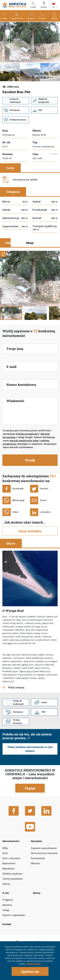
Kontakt (42, 18)
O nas (6, 893)
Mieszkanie (8, 868)
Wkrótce (35, 863)
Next (57, 279)
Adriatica (7, 905)
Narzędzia (36, 841)
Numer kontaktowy (21, 385)
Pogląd (30, 788)
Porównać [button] (16, 110)
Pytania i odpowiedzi (14, 915)
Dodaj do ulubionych (16, 101)
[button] (10, 72)
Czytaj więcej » (34, 964)
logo (14, 5)
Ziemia (6, 884)
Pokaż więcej (16, 687)
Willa (5, 848)
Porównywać (38, 858)
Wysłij (30, 460)
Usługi (6, 910)
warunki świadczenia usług (24, 441)
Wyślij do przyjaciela (44, 101)
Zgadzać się (30, 971)
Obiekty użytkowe (12, 874)
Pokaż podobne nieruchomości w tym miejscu (30, 749)
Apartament (9, 863)
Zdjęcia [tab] (10, 243)
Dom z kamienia (11, 858)
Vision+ (44, 7)
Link (44, 110)
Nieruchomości (11, 841)
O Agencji (8, 900)
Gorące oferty (17, 18)
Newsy (37, 893)
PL (54, 7)
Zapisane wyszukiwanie (44, 848)
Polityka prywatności (27, 434)
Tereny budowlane (13, 879)
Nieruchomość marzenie (44, 853)
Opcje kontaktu (30, 531)
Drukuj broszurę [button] (16, 120)
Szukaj (4, 18)
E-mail (11, 367)
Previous (3, 279)
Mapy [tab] (30, 243)
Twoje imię (15, 349)
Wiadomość (15, 401)
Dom (5, 853)
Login (33, 7)
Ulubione (31, 18)
